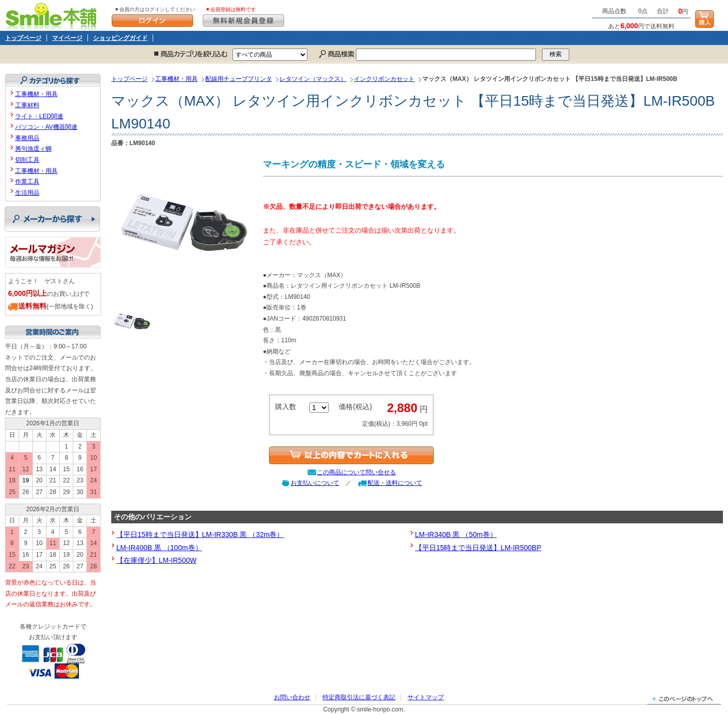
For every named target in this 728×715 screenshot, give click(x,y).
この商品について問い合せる (356, 472)
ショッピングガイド (120, 38)
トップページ (23, 38)
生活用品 (27, 193)
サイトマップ (426, 697)
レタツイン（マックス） (313, 79)
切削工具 (27, 160)
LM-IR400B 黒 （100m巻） (159, 548)
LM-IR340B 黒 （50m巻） (456, 534)
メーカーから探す (52, 219)
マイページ (67, 38)
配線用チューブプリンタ (239, 79)
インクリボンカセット (384, 79)
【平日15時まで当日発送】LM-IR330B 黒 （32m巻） (200, 534)
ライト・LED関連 (39, 116)
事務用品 (27, 138)
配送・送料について (395, 483)
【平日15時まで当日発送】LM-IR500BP (478, 548)
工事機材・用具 (176, 79)
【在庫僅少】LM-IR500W (156, 560)
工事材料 (27, 105)
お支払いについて (315, 483)
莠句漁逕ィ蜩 (33, 149)
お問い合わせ (292, 697)
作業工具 (27, 182)
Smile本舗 (53, 15)
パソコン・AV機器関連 (46, 127)
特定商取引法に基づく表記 (359, 697)
